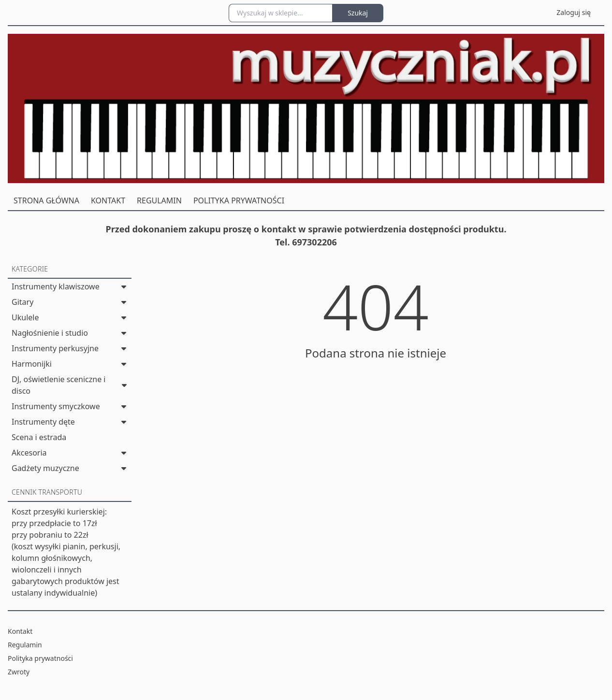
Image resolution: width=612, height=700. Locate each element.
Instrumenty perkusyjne (55, 348)
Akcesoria (29, 453)
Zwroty (19, 672)
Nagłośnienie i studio (50, 333)
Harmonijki (32, 364)
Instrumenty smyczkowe (56, 406)
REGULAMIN (159, 200)
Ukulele (25, 317)
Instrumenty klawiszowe (56, 286)
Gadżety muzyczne (45, 468)
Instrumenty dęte (43, 422)
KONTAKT (108, 200)
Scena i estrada (39, 437)
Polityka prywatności (40, 658)
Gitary (22, 302)
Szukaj (358, 13)
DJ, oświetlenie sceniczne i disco (58, 385)
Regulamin (25, 645)
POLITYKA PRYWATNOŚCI (239, 200)
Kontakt (20, 631)
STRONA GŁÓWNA (46, 200)
